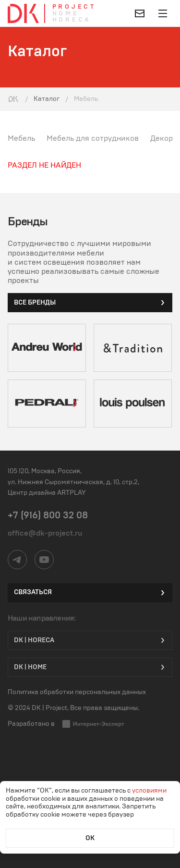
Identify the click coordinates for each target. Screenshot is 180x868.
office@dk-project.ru (45, 533)
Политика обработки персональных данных (77, 692)
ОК (90, 838)
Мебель (21, 138)
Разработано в (66, 724)
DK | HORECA (90, 640)
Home (66, 14)
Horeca (72, 20)
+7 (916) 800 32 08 (48, 515)
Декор (162, 138)
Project (74, 7)
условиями (149, 791)
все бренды (90, 303)
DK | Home (90, 667)
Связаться (90, 593)
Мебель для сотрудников (93, 138)
